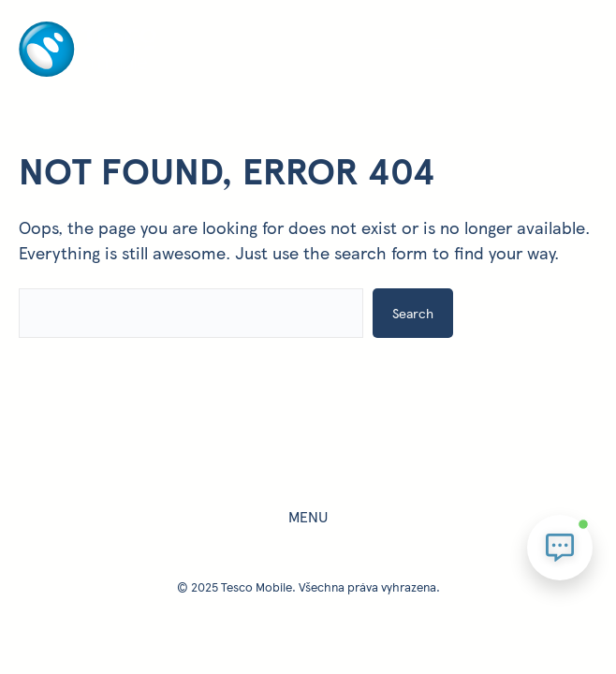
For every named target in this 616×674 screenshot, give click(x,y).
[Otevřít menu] (438, 44)
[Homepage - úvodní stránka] (88, 73)
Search (413, 313)
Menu (308, 516)
